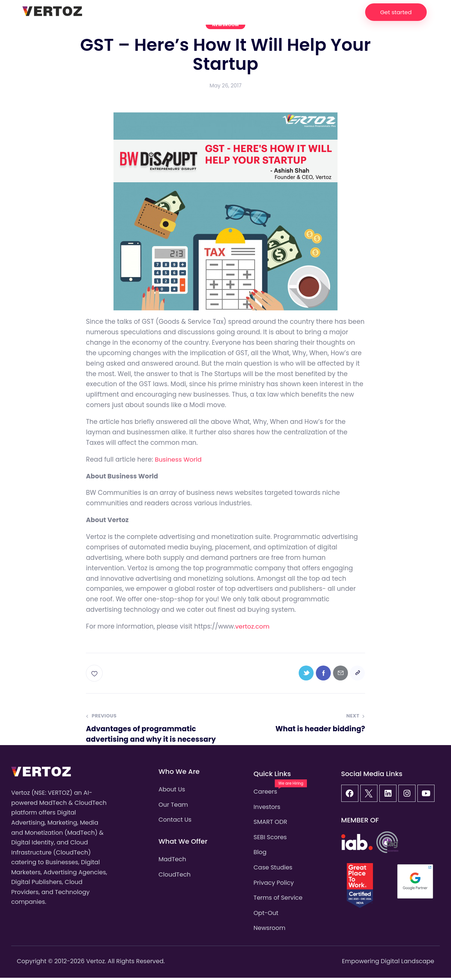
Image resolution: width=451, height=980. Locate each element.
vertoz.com (253, 626)
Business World (179, 459)
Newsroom (225, 25)
